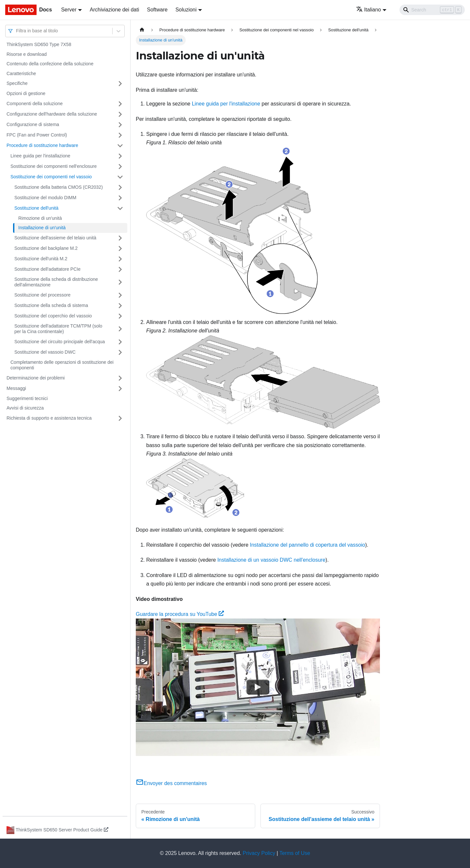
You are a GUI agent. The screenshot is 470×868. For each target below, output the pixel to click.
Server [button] (69, 10)
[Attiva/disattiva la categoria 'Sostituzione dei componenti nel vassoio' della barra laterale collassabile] (120, 177)
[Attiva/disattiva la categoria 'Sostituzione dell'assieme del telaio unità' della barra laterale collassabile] (120, 238)
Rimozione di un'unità (40, 218)
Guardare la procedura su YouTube (180, 614)
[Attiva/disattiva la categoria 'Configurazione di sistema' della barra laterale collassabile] (120, 125)
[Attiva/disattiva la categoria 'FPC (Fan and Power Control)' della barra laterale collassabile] (120, 135)
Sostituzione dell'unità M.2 (41, 259)
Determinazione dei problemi (36, 378)
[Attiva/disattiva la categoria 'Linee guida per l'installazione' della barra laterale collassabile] (120, 156)
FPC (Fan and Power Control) (37, 135)
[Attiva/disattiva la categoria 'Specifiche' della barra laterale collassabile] (120, 84)
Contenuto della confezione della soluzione (50, 64)
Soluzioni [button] (186, 10)
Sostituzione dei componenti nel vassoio (51, 177)
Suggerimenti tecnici (27, 398)
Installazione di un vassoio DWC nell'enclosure (271, 560)
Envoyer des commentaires (171, 783)
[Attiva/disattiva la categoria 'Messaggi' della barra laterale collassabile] (120, 389)
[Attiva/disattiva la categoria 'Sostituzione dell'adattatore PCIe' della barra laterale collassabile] (120, 269)
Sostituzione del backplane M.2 (46, 248)
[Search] (432, 10)
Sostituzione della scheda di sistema (51, 305)
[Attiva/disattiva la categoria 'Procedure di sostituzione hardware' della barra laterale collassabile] (120, 146)
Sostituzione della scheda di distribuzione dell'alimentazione (56, 282)
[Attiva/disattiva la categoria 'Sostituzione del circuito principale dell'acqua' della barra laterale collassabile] (120, 342)
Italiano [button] (369, 10)
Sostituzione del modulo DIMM (45, 198)
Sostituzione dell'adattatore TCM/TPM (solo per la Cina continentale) (58, 329)
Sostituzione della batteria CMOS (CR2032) (59, 187)
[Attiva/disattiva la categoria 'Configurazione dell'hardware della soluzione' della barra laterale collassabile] (120, 114)
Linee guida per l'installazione (40, 156)
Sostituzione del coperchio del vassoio (53, 316)
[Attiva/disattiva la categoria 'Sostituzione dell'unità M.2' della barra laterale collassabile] (120, 259)
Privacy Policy (259, 853)
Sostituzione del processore (42, 295)
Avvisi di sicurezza (25, 408)
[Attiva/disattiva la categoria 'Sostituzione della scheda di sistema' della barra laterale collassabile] (120, 306)
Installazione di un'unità (42, 228)
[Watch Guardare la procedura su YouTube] (258, 687)
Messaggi (16, 388)
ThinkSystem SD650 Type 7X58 (39, 44)
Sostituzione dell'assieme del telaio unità (55, 238)
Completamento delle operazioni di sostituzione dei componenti (62, 365)
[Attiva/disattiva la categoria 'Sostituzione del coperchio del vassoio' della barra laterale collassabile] (120, 316)
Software (157, 10)
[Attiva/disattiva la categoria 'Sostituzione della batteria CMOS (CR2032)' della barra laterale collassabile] (120, 187)
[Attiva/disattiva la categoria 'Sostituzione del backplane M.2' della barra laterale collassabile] (120, 249)
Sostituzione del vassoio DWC (45, 352)
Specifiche (17, 83)
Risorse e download (27, 54)
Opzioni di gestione (26, 93)
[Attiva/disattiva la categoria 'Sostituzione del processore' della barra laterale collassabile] (120, 295)
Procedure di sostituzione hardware (42, 145)
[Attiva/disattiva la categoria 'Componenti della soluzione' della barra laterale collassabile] (120, 104)
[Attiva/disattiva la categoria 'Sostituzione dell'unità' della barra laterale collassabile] (120, 208)
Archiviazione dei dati (114, 10)
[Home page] (142, 30)
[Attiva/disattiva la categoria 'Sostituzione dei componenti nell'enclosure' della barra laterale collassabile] (120, 167)
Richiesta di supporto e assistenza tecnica (49, 418)
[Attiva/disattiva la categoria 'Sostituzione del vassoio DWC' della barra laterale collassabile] (120, 352)
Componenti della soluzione (35, 104)
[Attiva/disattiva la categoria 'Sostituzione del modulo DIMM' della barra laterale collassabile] (120, 198)
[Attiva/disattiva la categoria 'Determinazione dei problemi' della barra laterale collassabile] (120, 378)
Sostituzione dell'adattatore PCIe (47, 269)
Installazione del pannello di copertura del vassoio (308, 545)
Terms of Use (295, 853)
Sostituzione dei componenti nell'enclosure (54, 166)
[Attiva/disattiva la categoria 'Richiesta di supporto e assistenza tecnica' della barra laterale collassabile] (120, 418)
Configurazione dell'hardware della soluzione (52, 114)
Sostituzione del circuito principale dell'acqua (60, 342)
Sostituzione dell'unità (36, 208)
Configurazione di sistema (33, 124)
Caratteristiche (21, 73)
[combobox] (17, 31)
